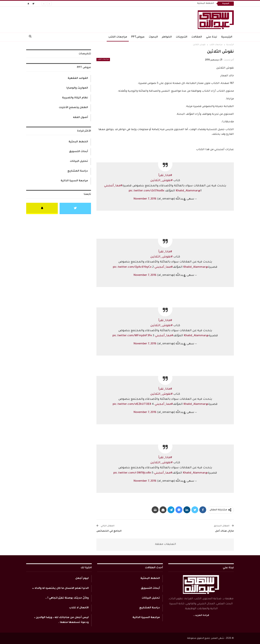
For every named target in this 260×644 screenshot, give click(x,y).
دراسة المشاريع (78, 171)
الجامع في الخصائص (109, 531)
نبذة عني (212, 37)
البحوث (153, 37)
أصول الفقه (80, 118)
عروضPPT (138, 37)
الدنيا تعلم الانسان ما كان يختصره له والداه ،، (60, 588)
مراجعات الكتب (118, 37)
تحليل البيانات (79, 161)
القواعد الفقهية (78, 78)
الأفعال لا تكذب (79, 608)
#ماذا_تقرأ (165, 176)
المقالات (197, 37)
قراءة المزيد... (201, 615)
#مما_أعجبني (113, 186)
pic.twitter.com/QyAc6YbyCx (132, 267)
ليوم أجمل (82, 579)
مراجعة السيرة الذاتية (74, 181)
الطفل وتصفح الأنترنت (73, 108)
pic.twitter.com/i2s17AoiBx (147, 191)
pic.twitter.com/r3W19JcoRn (132, 473)
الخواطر (167, 37)
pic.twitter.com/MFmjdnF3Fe (132, 336)
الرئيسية (227, 37)
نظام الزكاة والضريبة (75, 98)
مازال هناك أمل (224, 531)
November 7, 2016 (145, 199)
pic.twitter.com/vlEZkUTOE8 (132, 404)
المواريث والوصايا (77, 88)
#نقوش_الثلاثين (161, 181)
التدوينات (182, 37)
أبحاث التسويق (78, 152)
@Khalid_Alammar (188, 191)
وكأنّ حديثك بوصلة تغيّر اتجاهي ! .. (67, 598)
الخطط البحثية (206, 4)
